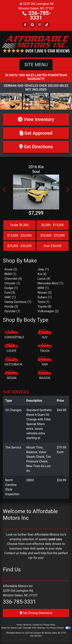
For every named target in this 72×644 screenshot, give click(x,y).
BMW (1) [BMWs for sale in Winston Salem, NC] (10, 274)
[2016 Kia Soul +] (36, 192)
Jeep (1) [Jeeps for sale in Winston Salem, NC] (43, 269)
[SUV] (45, 334)
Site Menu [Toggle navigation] (36, 65)
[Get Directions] (36, 147)
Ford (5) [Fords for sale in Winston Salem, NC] (10, 293)
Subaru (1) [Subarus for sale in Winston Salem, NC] (45, 297)
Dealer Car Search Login (11, 628)
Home (19, 625)
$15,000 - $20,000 (19, 235)
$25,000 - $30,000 (19, 246)
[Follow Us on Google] (32, 25)
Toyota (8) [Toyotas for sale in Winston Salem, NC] (45, 307)
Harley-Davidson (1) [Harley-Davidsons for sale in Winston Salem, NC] (18, 302)
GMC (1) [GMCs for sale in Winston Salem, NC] (10, 297)
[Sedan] (12, 375)
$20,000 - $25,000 (53, 235)
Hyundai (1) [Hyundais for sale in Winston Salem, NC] (12, 311)
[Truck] (45, 348)
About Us (27, 625)
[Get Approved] (36, 133)
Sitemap (41, 628)
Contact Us (37, 625)
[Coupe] (12, 348)
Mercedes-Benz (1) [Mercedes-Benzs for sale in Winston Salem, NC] (50, 283)
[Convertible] (14, 334)
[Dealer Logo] (36, 44)
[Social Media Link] (40, 25)
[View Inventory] (36, 120)
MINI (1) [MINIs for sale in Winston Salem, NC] (43, 288)
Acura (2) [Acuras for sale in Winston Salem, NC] (11, 269)
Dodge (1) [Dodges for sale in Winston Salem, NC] (11, 288)
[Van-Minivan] (45, 362)
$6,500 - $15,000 (53, 225)
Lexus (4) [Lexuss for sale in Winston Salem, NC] (44, 279)
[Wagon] (45, 375)
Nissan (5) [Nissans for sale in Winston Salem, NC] (45, 293)
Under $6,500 (19, 225)
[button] (3, 101)
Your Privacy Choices (58, 628)
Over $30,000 (53, 246)
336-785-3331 (40, 15)
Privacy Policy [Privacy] (49, 625)
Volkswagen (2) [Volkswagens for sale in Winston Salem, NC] (48, 311)
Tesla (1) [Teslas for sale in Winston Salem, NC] (44, 302)
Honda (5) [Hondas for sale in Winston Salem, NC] (11, 307)
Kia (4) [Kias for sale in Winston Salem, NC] (42, 274)
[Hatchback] (13, 362)
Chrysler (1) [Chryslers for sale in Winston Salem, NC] (12, 283)
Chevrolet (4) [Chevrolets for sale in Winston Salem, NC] (13, 279)
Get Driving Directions (36, 613)
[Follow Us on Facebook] (25, 25)
